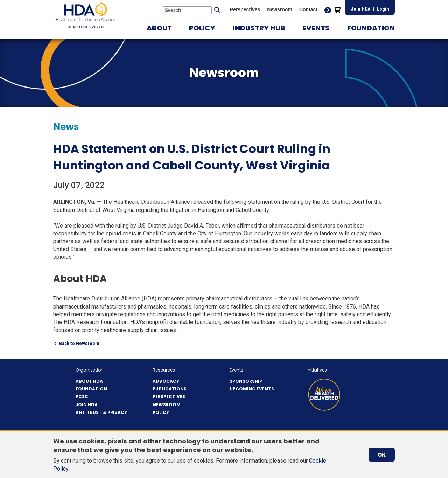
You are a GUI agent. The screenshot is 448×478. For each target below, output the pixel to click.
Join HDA (360, 9)
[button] (159, 28)
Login (383, 9)
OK (382, 455)
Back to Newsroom (79, 344)
